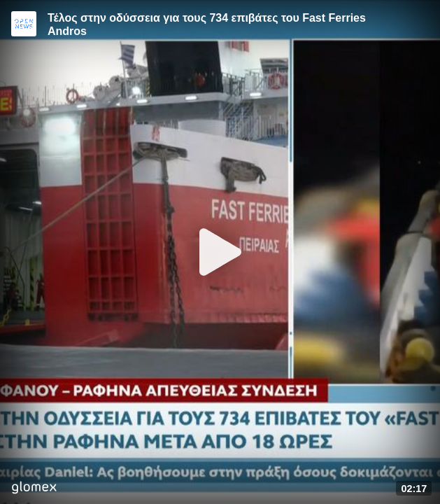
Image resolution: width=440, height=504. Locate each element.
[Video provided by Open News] (24, 24)
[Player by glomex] (34, 489)
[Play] (220, 252)
